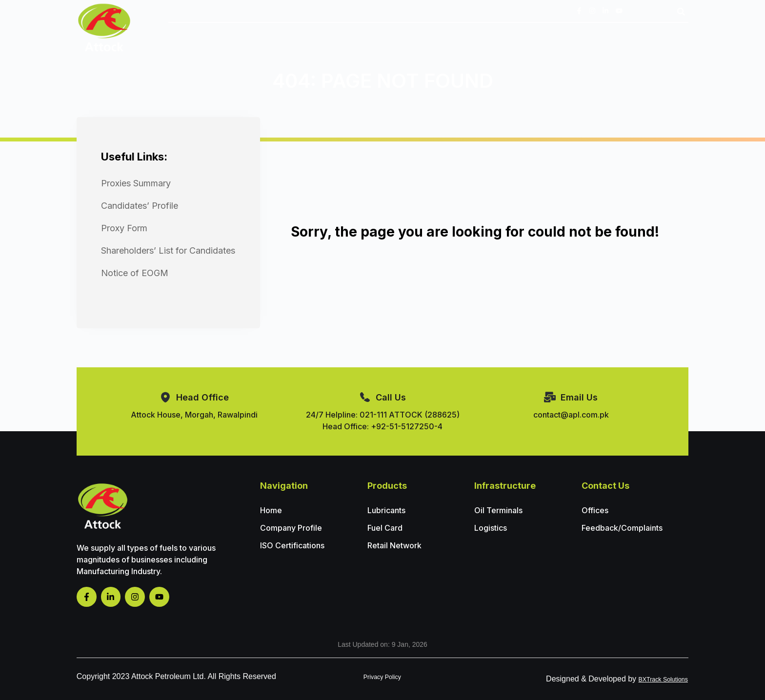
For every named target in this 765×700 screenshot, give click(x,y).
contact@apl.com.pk (571, 415)
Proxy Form (124, 228)
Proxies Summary (136, 183)
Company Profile (291, 528)
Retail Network (394, 545)
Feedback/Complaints (622, 528)
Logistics (491, 528)
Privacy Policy (382, 676)
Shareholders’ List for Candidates (168, 250)
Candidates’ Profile (140, 206)
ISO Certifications (292, 545)
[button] (681, 12)
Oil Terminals (498, 510)
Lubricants (386, 510)
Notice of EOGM (135, 273)
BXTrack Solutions (656, 679)
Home (271, 510)
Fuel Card (385, 528)
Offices (595, 510)
